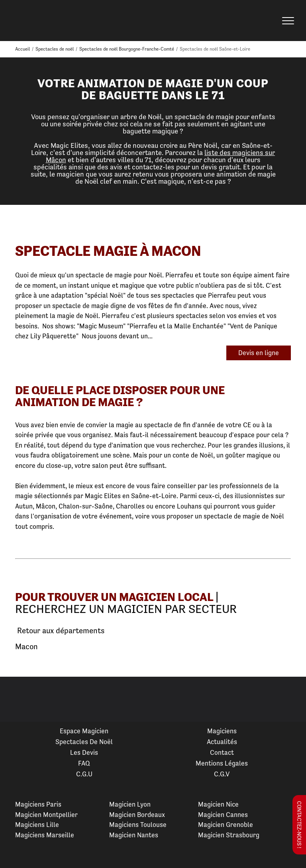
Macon (26, 647)
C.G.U (84, 774)
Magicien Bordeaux (137, 815)
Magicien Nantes (134, 835)
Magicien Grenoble (226, 825)
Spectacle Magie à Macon (108, 251)
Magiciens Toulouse (138, 825)
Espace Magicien (84, 731)
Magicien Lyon (130, 804)
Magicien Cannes (223, 815)
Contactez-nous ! (299, 825)
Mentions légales (222, 763)
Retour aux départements (60, 631)
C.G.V (222, 774)
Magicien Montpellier (46, 815)
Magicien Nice (218, 804)
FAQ (84, 763)
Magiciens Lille (37, 825)
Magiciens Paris (38, 804)
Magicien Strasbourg (229, 835)
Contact (222, 752)
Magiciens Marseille (45, 835)
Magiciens (222, 731)
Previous (16, 699)
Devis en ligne (259, 353)
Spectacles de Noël (84, 742)
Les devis (84, 752)
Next (290, 699)
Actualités (222, 742)
